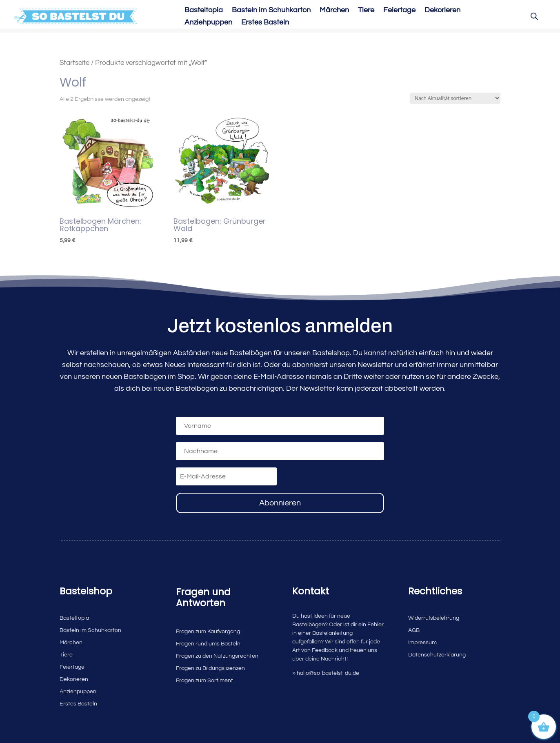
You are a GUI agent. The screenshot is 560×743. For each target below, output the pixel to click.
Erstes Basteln (265, 23)
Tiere (366, 11)
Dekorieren (442, 11)
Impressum (422, 643)
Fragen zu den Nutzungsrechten (217, 656)
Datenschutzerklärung (437, 655)
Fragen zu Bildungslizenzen (210, 668)
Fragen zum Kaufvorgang (208, 632)
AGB (414, 630)
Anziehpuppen (208, 23)
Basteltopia (204, 11)
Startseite (74, 63)
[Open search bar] (534, 16)
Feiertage (399, 11)
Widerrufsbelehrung (434, 618)
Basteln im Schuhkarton (271, 11)
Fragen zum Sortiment (204, 681)
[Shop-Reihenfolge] (455, 98)
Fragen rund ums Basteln (208, 644)
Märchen (334, 11)
